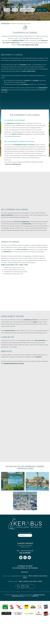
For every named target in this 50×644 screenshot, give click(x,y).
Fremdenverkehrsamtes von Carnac (14, 363)
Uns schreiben (25, 553)
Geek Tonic (35, 596)
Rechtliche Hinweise (39, 595)
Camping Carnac (5, 23)
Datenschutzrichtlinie (18, 596)
